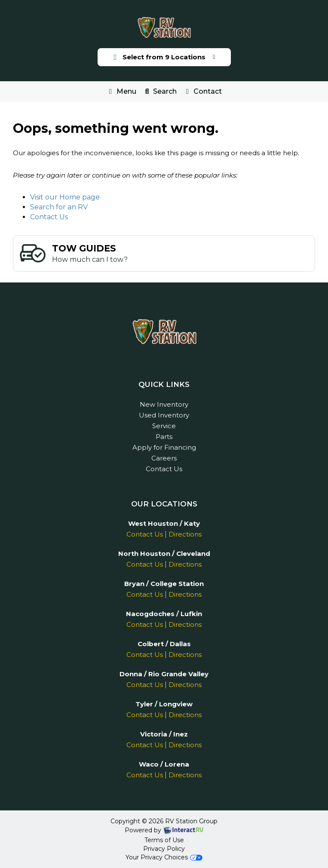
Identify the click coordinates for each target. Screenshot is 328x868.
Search (159, 93)
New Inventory (164, 404)
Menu (123, 93)
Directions (185, 534)
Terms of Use (164, 840)
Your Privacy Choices (164, 857)
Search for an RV (59, 207)
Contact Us (49, 217)
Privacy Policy (164, 849)
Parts (164, 437)
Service (164, 426)
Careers (164, 458)
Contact (202, 93)
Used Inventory (164, 415)
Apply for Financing (164, 447)
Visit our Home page (65, 197)
